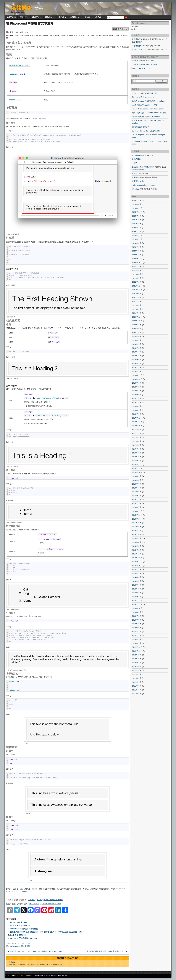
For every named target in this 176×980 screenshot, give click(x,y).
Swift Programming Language (143, 185)
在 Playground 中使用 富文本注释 (30, 23)
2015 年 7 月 (137, 531)
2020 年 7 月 (137, 325)
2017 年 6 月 (137, 441)
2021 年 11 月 (137, 290)
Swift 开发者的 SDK (18, 935)
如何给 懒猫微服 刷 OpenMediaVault (146, 117)
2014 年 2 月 (137, 593)
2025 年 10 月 (137, 212)
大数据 (61, 17)
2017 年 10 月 (137, 426)
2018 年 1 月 (137, 414)
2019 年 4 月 (137, 364)
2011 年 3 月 (137, 694)
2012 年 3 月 (137, 674)
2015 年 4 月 (137, 542)
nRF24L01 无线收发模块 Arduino (23, 938)
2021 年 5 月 (137, 297)
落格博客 (21, 8)
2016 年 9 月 (137, 476)
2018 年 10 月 (137, 379)
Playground (16, 946)
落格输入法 (136, 173)
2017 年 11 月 (137, 422)
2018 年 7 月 (137, 391)
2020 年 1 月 (137, 344)
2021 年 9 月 (137, 294)
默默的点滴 (136, 155)
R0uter (12, 962)
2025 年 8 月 (137, 220)
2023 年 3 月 (137, 251)
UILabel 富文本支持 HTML (21, 925)
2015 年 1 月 (137, 554)
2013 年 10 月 (137, 608)
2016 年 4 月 (137, 496)
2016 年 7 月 (137, 484)
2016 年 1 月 (137, 507)
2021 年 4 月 (137, 301)
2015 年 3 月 (137, 546)
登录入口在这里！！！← (141, 68)
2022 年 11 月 (137, 259)
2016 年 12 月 (137, 465)
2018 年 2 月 (137, 410)
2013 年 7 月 (137, 620)
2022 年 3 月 (137, 274)
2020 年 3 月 (137, 340)
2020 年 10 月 (137, 321)
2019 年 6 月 (137, 356)
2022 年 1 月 (137, 282)
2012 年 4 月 (137, 670)
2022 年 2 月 (137, 278)
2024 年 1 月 (137, 247)
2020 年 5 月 (137, 332)
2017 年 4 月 (137, 449)
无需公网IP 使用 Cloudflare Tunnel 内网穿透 (149, 113)
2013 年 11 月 (137, 604)
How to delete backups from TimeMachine (148, 109)
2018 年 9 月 (137, 383)
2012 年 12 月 (137, 647)
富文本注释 (25, 946)
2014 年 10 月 (137, 566)
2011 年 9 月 (137, 686)
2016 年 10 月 (137, 472)
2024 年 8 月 (137, 243)
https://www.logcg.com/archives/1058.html (45, 904)
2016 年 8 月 (137, 480)
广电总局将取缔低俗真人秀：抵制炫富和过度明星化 (105, 951)
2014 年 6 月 (137, 577)
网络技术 (49, 17)
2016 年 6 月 (137, 488)
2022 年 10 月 (137, 263)
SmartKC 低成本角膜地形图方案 (144, 93)
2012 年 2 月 (137, 678)
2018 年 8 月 (137, 387)
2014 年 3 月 (137, 589)
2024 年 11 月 (137, 239)
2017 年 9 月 (137, 430)
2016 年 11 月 (137, 468)
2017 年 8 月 (137, 433)
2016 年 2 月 (137, 503)
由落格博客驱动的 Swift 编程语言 (144, 65)
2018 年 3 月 (137, 406)
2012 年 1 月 (137, 682)
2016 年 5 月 (137, 492)
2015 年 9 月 (137, 523)
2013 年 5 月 (137, 628)
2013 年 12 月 (137, 600)
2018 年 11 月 (137, 375)
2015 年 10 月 (137, 519)
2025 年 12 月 (137, 208)
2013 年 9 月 (137, 612)
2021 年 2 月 (137, 309)
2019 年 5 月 (137, 360)
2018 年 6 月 (137, 395)
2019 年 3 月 (137, 367)
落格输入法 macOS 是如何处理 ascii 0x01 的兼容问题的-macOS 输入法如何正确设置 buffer (46, 932)
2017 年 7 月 (137, 437)
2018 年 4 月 (137, 402)
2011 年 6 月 (137, 690)
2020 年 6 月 (137, 329)
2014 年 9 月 (137, 569)
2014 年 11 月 (137, 562)
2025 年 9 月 (137, 216)
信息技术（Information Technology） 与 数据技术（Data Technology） (37, 951)
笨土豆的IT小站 (138, 181)
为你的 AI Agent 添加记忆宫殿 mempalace (148, 101)
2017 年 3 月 (137, 453)
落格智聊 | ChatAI (139, 46)
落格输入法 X (137, 50)
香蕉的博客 (136, 159)
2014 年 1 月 (137, 597)
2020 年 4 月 (137, 336)
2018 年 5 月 (137, 398)
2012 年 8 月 (137, 659)
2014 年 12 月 (137, 558)
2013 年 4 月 (137, 632)
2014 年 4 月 (137, 585)
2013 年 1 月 (137, 643)
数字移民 (135, 177)
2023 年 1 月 (137, 255)
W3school (136, 189)
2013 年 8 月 (137, 616)
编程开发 (36, 17)
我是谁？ (99, 17)
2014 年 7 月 (137, 573)
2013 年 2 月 (137, 639)
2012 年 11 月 (137, 651)
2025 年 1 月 (137, 231)
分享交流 (23, 17)
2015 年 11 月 (137, 515)
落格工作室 (11, 17)
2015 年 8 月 (137, 527)
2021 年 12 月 (137, 286)
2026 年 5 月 (137, 200)
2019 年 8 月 (137, 348)
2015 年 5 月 (137, 538)
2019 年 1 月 (137, 371)
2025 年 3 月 (137, 224)
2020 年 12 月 (137, 317)
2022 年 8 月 (137, 270)
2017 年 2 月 (137, 457)
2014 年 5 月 (137, 581)
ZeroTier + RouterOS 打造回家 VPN (146, 131)
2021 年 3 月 (137, 305)
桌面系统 (74, 17)
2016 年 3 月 (137, 499)
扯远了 (135, 163)
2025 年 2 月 (137, 228)
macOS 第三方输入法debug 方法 (145, 105)
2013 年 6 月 (137, 624)
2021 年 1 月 (137, 313)
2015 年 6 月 (137, 534)
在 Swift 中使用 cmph (19, 922)
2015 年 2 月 (137, 550)
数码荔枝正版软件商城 (141, 39)
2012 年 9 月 (137, 655)
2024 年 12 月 (137, 235)
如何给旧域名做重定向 (141, 127)
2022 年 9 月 (137, 266)
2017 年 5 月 (137, 445)
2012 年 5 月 (137, 667)
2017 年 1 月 (137, 461)
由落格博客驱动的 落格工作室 (143, 60)
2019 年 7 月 (137, 352)
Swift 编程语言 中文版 (140, 167)
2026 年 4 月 (137, 204)
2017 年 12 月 (137, 418)
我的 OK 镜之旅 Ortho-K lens (143, 97)
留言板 (87, 17)
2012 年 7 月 (137, 663)
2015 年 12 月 (137, 511)
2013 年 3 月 (137, 635)
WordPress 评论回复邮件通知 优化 (24, 929)
